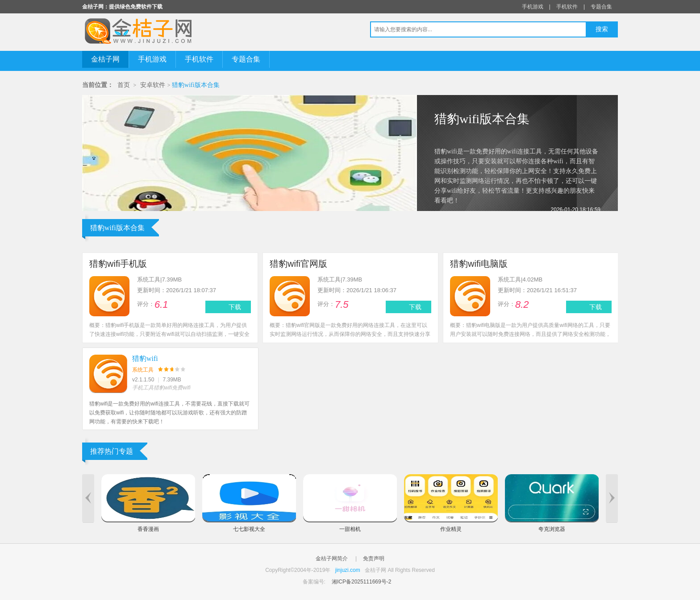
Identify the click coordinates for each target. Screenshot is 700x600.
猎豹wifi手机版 (118, 264)
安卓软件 (153, 85)
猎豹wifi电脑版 (479, 264)
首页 (124, 85)
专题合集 (601, 7)
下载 (235, 307)
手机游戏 (533, 7)
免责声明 (374, 559)
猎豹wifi (145, 358)
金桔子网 (105, 59)
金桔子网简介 (332, 559)
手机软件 (567, 7)
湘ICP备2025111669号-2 (361, 582)
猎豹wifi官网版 (298, 264)
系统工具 (143, 370)
